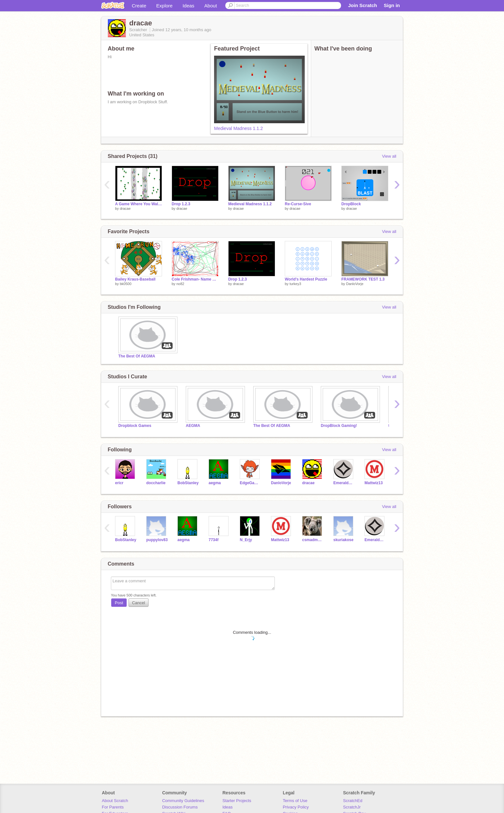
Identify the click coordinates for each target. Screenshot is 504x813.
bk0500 (126, 284)
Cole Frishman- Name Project (195, 279)
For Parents (113, 807)
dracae (125, 208)
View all (389, 156)
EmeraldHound (344, 483)
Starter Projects (237, 801)
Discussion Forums (180, 807)
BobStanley (188, 483)
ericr (119, 483)
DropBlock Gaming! (339, 426)
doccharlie (156, 483)
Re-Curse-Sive (298, 204)
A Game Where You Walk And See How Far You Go (139, 204)
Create (139, 6)
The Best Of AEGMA (137, 356)
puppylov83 (157, 540)
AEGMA (193, 426)
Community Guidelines (183, 801)
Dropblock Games (135, 426)
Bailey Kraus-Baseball (135, 279)
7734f (214, 540)
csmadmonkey (313, 540)
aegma (215, 483)
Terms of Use (295, 801)
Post (119, 603)
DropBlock (351, 204)
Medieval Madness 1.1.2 (239, 128)
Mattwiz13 (374, 483)
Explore (164, 6)
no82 (180, 284)
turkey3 (295, 284)
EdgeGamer (251, 483)
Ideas (189, 6)
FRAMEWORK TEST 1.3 (363, 279)
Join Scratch (363, 5)
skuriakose (343, 540)
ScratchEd (353, 801)
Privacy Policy (296, 807)
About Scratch (115, 801)
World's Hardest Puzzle (306, 279)
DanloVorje (355, 284)
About (211, 6)
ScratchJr (352, 807)
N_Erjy (246, 540)
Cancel (139, 603)
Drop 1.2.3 (181, 204)
